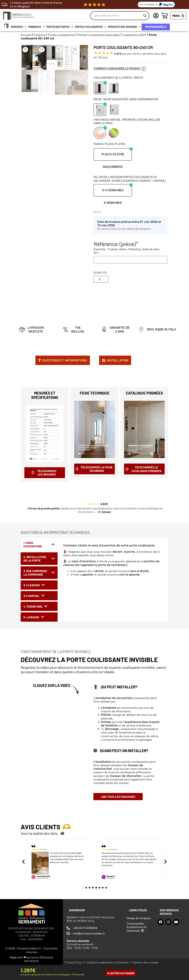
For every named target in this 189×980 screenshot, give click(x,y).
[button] (25, 57)
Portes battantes (60, 27)
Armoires (19, 27)
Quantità (100, 272)
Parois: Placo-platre (109, 144)
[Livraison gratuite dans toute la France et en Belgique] (5, 5)
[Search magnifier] (145, 16)
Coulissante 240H (134, 35)
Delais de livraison (139, 918)
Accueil (26, 35)
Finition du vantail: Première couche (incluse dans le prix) (127, 121)
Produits (39, 35)
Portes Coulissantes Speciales (98, 35)
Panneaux (36, 27)
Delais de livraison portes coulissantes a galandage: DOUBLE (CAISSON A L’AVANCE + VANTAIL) (130, 179)
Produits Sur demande (124, 27)
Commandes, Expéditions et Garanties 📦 (137, 927)
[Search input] (118, 16)
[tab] (39, 544)
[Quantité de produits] (101, 279)
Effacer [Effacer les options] (97, 212)
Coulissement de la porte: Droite (118, 77)
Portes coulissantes (91, 27)
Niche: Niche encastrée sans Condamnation (126, 99)
